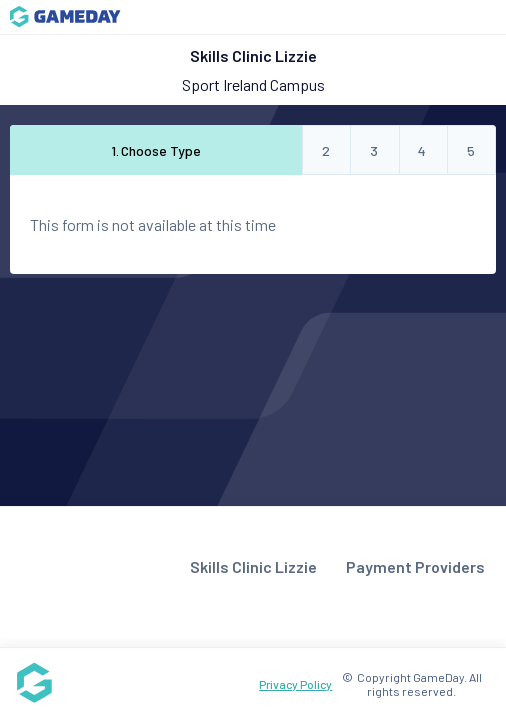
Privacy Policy (295, 684)
